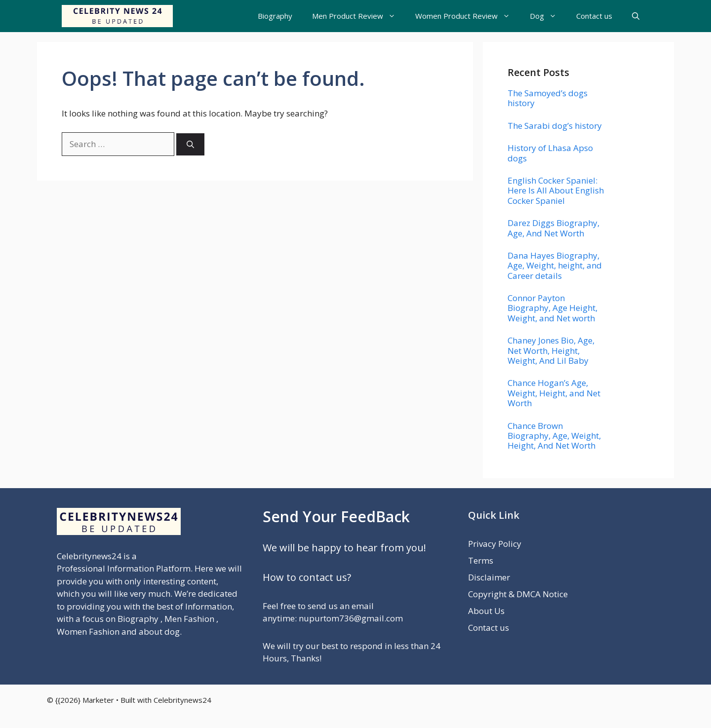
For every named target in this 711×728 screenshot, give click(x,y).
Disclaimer (489, 577)
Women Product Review (468, 16)
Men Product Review (359, 16)
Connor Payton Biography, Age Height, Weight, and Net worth (553, 308)
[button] (636, 16)
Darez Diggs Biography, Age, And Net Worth (553, 228)
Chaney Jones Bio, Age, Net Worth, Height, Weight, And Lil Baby (551, 350)
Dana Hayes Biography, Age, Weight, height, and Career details (555, 266)
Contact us (594, 16)
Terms (481, 560)
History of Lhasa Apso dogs (550, 153)
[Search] (190, 144)
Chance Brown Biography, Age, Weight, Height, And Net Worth (554, 436)
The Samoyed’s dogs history (548, 98)
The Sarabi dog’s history (555, 126)
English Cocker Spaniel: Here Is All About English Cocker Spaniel (556, 191)
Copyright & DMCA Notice (518, 594)
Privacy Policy (495, 544)
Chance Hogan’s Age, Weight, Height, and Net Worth (554, 393)
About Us (486, 611)
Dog (548, 16)
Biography (275, 16)
